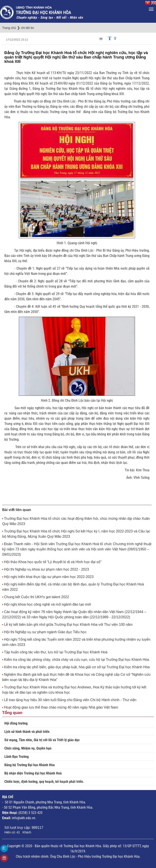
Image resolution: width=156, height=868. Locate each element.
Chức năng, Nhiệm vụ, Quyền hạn (28, 748)
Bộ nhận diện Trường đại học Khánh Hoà (33, 773)
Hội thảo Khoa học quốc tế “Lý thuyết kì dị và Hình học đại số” (53, 562)
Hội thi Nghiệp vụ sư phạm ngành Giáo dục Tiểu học (45, 632)
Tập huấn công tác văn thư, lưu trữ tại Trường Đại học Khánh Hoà (56, 652)
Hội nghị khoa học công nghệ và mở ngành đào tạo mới (47, 604)
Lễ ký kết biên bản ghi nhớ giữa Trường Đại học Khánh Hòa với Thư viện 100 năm (68, 625)
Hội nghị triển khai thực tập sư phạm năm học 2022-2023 (49, 577)
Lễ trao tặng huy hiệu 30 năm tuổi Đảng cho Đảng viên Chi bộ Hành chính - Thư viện (70, 700)
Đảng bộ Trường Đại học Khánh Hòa (30, 765)
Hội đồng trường (16, 723)
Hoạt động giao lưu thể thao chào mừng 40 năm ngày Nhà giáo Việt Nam (61, 707)
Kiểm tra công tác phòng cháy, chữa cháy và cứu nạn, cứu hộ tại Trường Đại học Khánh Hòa (76, 660)
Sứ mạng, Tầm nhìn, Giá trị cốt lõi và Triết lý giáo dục (42, 740)
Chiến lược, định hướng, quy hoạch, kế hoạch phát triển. (44, 782)
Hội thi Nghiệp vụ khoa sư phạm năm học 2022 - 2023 (46, 569)
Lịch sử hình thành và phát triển (27, 732)
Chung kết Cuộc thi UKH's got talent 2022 (36, 597)
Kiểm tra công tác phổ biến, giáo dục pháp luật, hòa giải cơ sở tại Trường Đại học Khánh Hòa (77, 667)
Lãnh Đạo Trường (17, 757)
